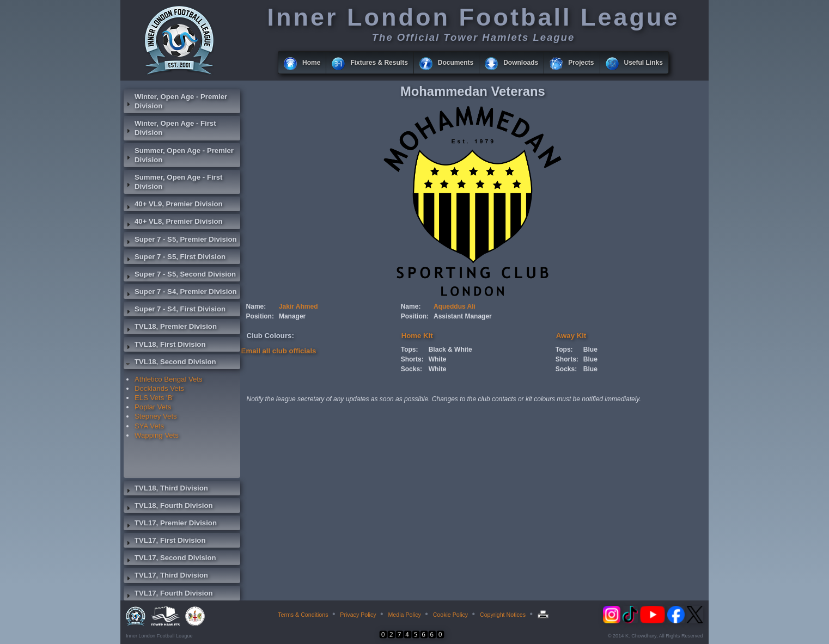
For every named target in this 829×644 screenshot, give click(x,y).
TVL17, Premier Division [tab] (170, 524)
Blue (590, 349)
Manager (292, 316)
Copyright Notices (503, 615)
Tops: (410, 349)
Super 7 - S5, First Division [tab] (175, 258)
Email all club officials (279, 351)
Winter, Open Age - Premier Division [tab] (175, 101)
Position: (260, 316)
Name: (256, 306)
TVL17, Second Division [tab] (170, 559)
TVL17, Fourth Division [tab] (168, 594)
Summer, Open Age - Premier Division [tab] (179, 155)
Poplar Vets (153, 407)
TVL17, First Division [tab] (164, 542)
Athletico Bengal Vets (169, 379)
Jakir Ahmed (298, 306)
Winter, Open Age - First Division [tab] (170, 128)
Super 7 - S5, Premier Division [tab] (180, 241)
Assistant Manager (463, 316)
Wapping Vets (157, 435)
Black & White (450, 349)
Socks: (412, 369)
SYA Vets (149, 426)
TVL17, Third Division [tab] (166, 576)
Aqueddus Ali (455, 306)
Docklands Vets (159, 388)
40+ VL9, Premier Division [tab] (173, 205)
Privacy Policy (358, 615)
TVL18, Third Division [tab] (166, 489)
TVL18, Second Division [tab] (170, 363)
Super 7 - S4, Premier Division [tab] (180, 293)
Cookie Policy (451, 615)
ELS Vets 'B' (154, 398)
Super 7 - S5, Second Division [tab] (180, 275)
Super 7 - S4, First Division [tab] (175, 310)
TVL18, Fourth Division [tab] (168, 507)
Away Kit (571, 336)
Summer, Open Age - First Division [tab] (173, 182)
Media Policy (404, 615)
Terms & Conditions (303, 615)
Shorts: (412, 359)
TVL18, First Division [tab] (164, 346)
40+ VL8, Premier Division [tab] (173, 223)
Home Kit (417, 336)
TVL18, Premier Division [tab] (170, 328)
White (438, 359)
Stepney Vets (156, 416)
